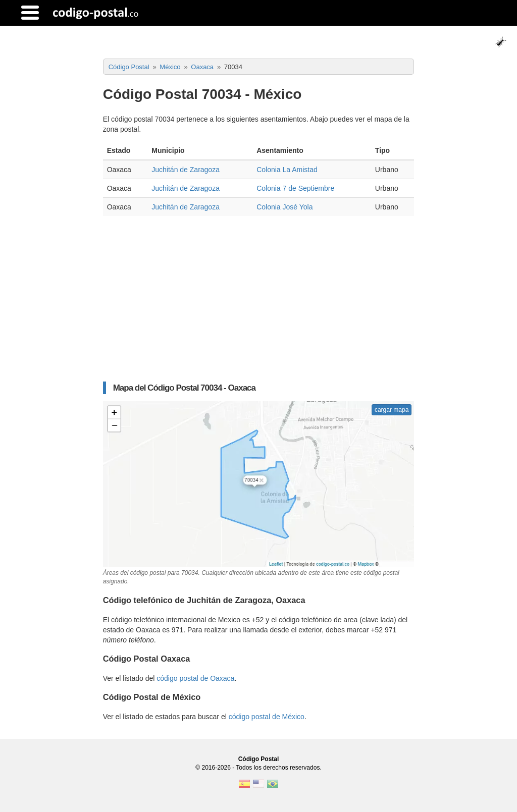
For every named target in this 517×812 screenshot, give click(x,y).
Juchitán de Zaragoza (186, 170)
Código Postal (259, 759)
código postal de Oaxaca (195, 678)
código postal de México (267, 717)
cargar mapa (392, 410)
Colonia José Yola (285, 207)
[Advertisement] (259, 304)
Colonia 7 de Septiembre (295, 188)
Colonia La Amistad (287, 170)
